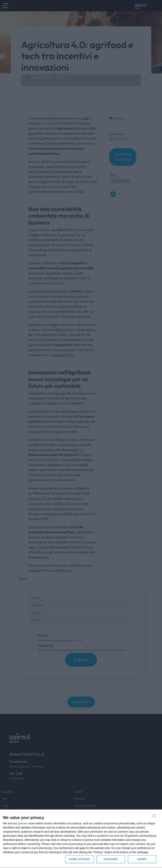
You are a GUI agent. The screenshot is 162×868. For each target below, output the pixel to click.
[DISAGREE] (155, 817)
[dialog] (81, 839)
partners (23, 823)
